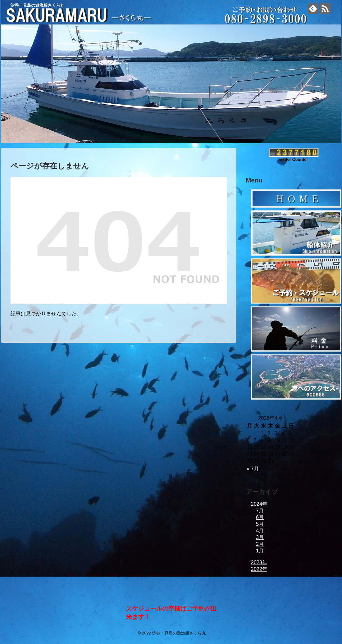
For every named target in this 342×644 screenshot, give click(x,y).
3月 (260, 537)
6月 (260, 517)
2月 (260, 544)
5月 (260, 524)
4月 (260, 531)
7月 (260, 511)
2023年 (259, 562)
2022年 (259, 569)
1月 (260, 551)
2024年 (259, 504)
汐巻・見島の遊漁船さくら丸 (37, 5)
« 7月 (253, 469)
